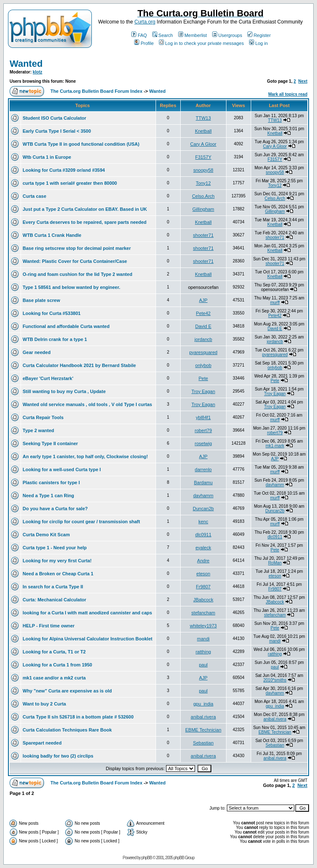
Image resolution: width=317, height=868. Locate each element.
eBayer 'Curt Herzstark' (48, 378)
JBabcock (203, 600)
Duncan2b (203, 509)
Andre (203, 561)
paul (203, 665)
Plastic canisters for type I (51, 483)
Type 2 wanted (38, 430)
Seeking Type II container (50, 443)
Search (163, 35)
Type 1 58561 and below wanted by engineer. (71, 287)
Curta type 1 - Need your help (55, 548)
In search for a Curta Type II (53, 587)
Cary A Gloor (203, 144)
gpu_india (203, 704)
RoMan (275, 563)
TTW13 (203, 118)
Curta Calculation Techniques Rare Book (67, 730)
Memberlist (193, 35)
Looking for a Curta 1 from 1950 (57, 665)
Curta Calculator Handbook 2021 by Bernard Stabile (79, 365)
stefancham (203, 613)
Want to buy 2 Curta (44, 704)
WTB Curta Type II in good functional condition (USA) (81, 144)
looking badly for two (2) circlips (58, 756)
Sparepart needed (42, 743)
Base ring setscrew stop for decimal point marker (77, 248)
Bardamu (203, 483)
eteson (203, 574)
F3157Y (204, 157)
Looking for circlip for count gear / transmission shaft (81, 522)
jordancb (203, 339)
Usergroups (227, 35)
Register (259, 35)
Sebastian (203, 743)
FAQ (139, 35)
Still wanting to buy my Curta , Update (64, 391)
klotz (38, 72)
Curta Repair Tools (43, 417)
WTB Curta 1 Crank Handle (52, 235)
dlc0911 (204, 535)
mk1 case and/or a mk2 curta (54, 678)
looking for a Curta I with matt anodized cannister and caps (87, 613)
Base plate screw (41, 300)
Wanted (26, 64)
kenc (203, 522)
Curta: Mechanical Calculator (55, 600)
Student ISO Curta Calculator (55, 118)
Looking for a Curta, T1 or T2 (54, 652)
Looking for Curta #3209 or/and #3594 (64, 170)
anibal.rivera (203, 717)
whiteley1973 (203, 626)
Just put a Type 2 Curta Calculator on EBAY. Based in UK (85, 209)
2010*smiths (275, 680)
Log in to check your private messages (201, 43)
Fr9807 (203, 587)
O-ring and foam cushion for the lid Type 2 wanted (77, 274)
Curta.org (145, 22)
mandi (203, 639)
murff (275, 303)
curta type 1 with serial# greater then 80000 (70, 183)
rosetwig (203, 443)
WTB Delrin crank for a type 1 (55, 339)
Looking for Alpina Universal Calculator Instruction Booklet (87, 639)
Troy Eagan (203, 391)
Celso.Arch (203, 196)
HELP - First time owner (49, 626)
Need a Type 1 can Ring (48, 496)
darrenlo (203, 469)
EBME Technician (203, 730)
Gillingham (203, 209)
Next (303, 81)
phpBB (147, 858)
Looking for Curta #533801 (52, 313)
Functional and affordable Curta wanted (66, 326)
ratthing (203, 652)
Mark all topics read (288, 94)
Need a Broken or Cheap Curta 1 (58, 574)
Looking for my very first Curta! (57, 561)
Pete (203, 378)
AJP (203, 300)
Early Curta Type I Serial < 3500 (57, 131)
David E (204, 326)
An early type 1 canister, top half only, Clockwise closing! (85, 456)
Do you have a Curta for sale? (55, 509)
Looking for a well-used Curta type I (62, 469)
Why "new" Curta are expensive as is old (67, 691)
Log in (259, 43)
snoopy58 (203, 170)
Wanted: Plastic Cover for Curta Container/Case (75, 261)
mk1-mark (275, 446)
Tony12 (203, 183)
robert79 (203, 430)
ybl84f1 (203, 417)
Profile (144, 43)
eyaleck (203, 548)
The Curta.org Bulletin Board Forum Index (96, 91)
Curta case (34, 196)
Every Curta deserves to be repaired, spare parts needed (84, 222)
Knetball (203, 131)
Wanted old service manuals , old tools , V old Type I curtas (87, 404)
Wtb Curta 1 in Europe (47, 157)
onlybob (204, 365)
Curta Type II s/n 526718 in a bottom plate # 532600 (78, 717)
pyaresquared (203, 352)
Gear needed (37, 352)
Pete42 (203, 313)
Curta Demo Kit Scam (46, 535)
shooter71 (203, 235)
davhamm (275, 485)
